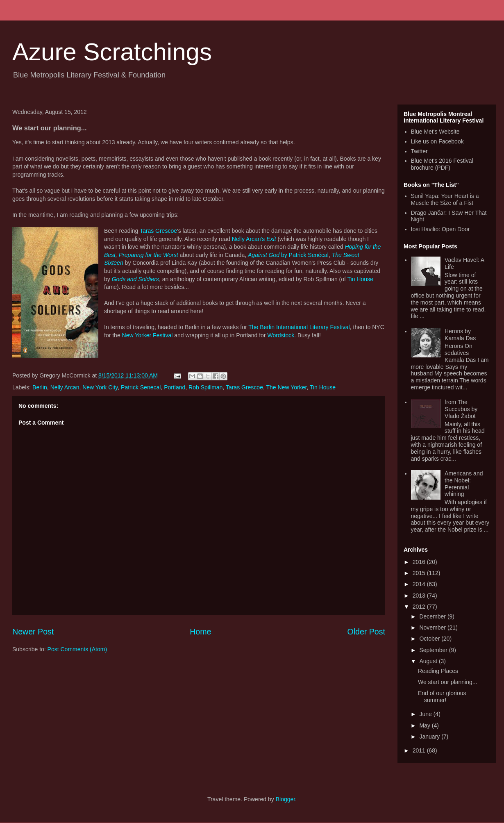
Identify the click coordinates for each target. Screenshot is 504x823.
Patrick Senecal (141, 387)
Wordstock (281, 335)
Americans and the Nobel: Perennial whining (464, 484)
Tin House (360, 279)
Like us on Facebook (437, 141)
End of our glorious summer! (442, 697)
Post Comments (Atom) (77, 649)
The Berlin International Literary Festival (299, 327)
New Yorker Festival (148, 335)
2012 (420, 607)
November (433, 627)
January (430, 737)
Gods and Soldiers (135, 279)
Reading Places (438, 671)
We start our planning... (447, 682)
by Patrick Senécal (288, 255)
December (433, 616)
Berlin (40, 387)
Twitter (419, 151)
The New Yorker (286, 387)
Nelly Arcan (65, 387)
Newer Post (33, 632)
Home (200, 632)
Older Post (366, 632)
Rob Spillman (205, 387)
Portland (175, 387)
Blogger (285, 799)
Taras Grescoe (158, 231)
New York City (100, 387)
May (425, 725)
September (434, 650)
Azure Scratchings (112, 52)
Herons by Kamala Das (460, 335)
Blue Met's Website (435, 132)
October (430, 639)
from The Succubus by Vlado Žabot (461, 409)
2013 (420, 596)
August (429, 661)
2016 (420, 562)
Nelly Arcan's (254, 239)
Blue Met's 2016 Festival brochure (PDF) (442, 164)
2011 (420, 750)
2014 (420, 584)
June (426, 714)
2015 (420, 573)
